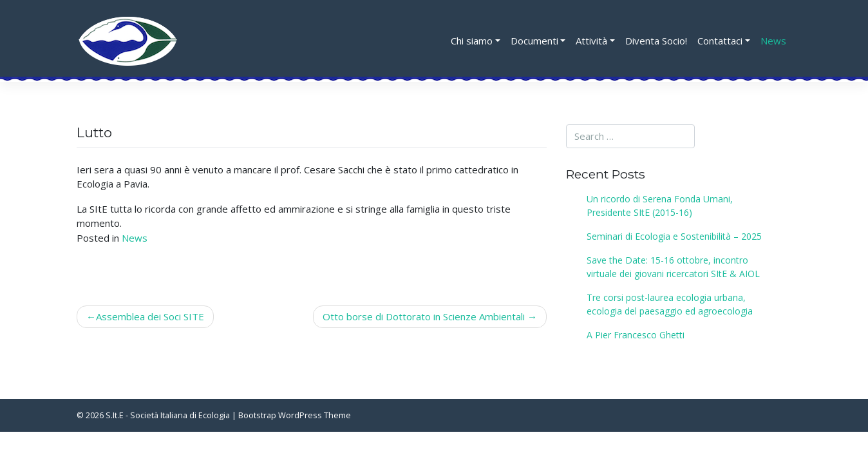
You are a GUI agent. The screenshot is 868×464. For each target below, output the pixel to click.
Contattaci (720, 41)
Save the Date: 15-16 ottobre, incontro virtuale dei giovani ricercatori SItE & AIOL (673, 267)
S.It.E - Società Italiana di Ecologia (168, 415)
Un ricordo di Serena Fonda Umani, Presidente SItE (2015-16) (660, 206)
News (773, 41)
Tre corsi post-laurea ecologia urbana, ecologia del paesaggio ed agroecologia (670, 304)
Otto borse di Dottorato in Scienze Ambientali (424, 316)
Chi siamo (472, 41)
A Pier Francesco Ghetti (636, 335)
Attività (591, 41)
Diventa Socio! (656, 41)
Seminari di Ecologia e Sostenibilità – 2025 (674, 236)
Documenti (534, 41)
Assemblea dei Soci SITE (150, 316)
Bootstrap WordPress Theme (295, 415)
